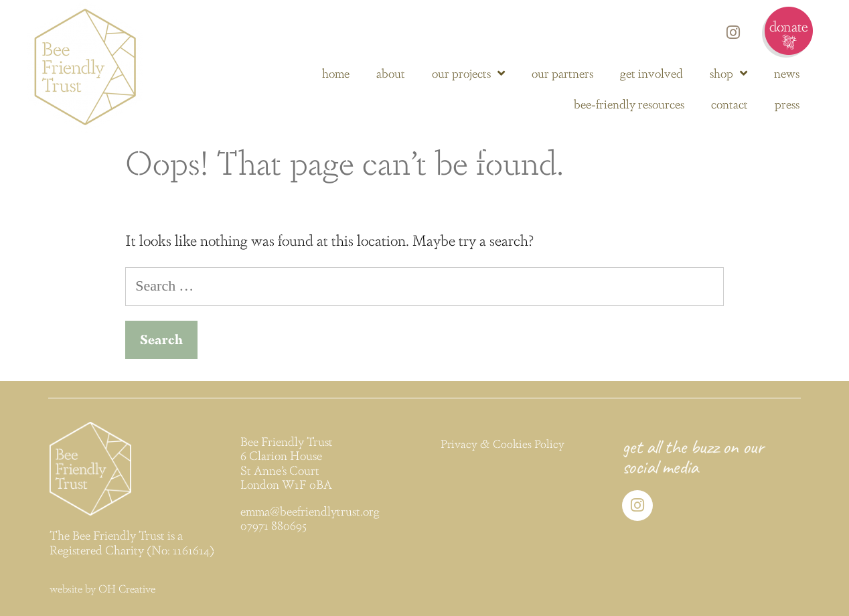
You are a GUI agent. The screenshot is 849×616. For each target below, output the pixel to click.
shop (728, 73)
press (787, 103)
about (391, 73)
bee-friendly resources (629, 103)
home (336, 73)
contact (729, 103)
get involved (651, 73)
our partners (562, 73)
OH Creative (127, 588)
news (787, 73)
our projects (468, 73)
